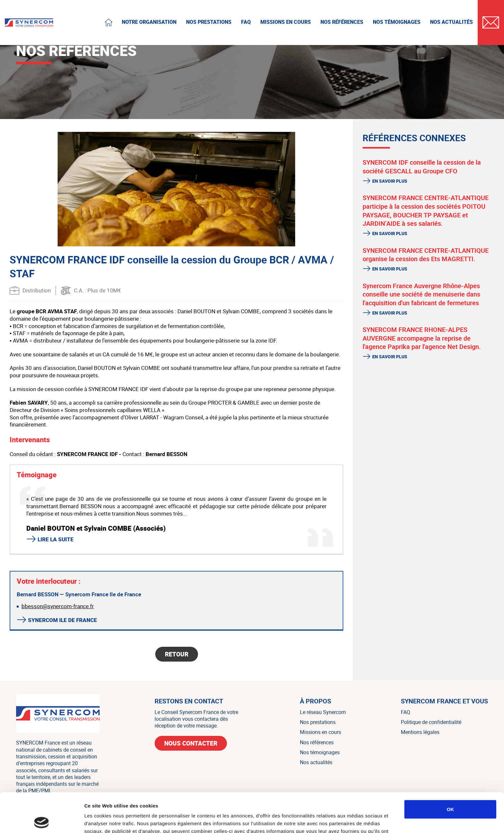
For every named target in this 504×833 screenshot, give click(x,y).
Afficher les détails (354, 820)
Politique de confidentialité (431, 722)
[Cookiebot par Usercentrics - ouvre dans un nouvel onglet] (42, 820)
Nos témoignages (320, 752)
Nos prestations (318, 722)
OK (450, 770)
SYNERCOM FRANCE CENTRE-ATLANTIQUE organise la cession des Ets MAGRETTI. (426, 255)
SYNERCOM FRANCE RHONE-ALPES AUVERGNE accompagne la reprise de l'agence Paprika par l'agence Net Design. (422, 338)
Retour (177, 654)
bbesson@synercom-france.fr (58, 606)
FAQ (405, 712)
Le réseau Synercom (323, 712)
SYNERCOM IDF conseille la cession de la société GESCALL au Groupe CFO (422, 167)
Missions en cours (320, 732)
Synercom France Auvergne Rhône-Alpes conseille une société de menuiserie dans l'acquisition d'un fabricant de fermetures (421, 294)
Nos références (317, 742)
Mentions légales (420, 732)
